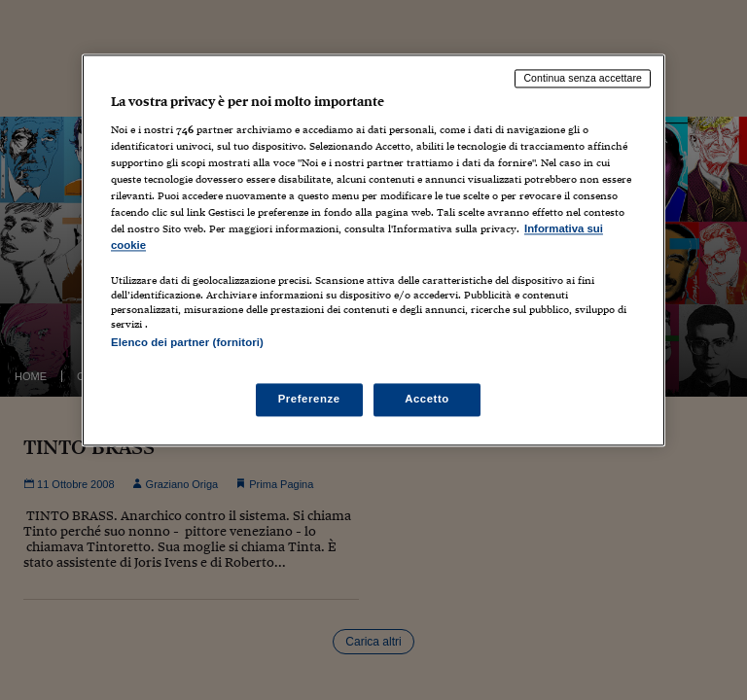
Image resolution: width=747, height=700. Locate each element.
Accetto (427, 400)
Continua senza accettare (583, 78)
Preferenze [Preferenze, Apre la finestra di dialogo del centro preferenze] (309, 400)
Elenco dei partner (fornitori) (187, 343)
